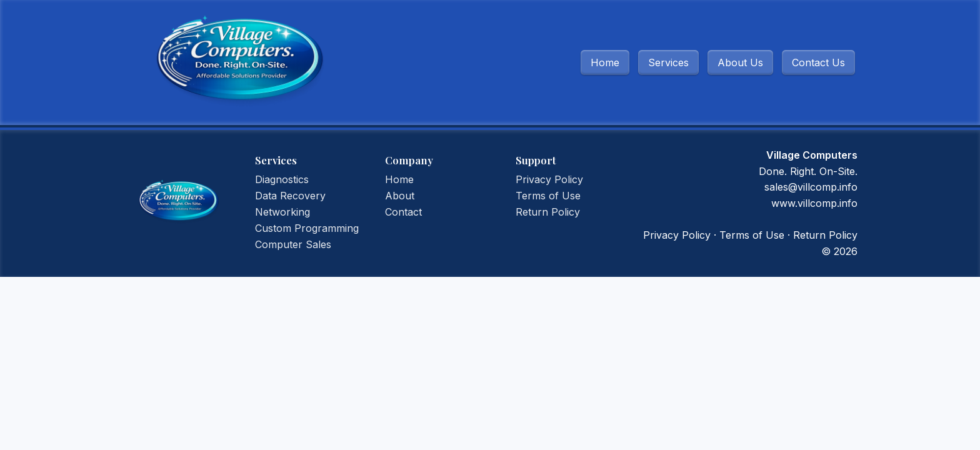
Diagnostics (282, 179)
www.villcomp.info (814, 203)
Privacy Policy (549, 179)
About (400, 196)
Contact (403, 212)
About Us (740, 62)
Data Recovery (290, 196)
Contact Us (818, 62)
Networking (282, 212)
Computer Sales (293, 244)
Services (668, 62)
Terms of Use (548, 196)
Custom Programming (307, 228)
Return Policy (548, 212)
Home (605, 62)
